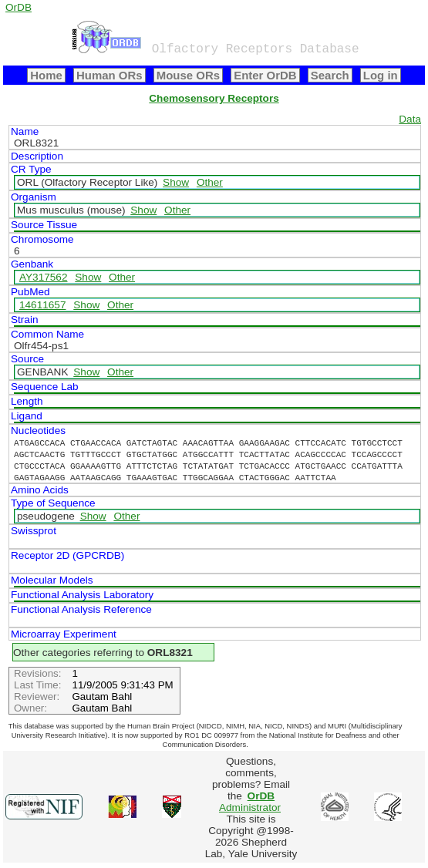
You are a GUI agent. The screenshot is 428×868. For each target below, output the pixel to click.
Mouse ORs (188, 75)
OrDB (19, 7)
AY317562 (44, 277)
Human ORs (110, 75)
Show (176, 182)
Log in (381, 75)
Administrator (250, 802)
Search (330, 75)
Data (410, 119)
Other (210, 182)
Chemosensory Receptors (214, 98)
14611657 (42, 305)
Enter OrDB (265, 75)
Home (46, 75)
